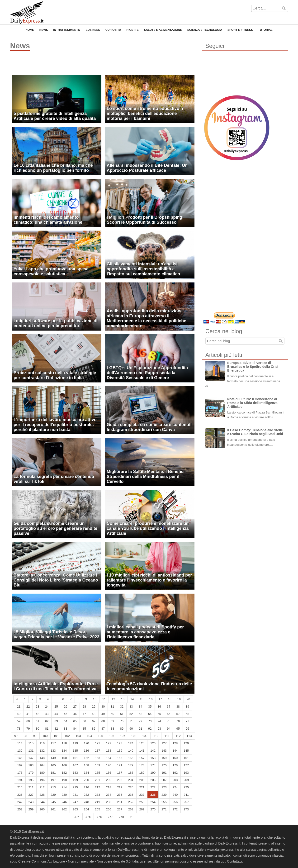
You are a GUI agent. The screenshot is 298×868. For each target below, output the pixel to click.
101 (56, 736)
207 (164, 780)
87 (103, 729)
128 (175, 743)
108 (134, 736)
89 (122, 729)
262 (64, 809)
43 (47, 714)
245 (53, 802)
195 (31, 780)
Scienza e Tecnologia (205, 30)
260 (42, 809)
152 (86, 758)
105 (100, 736)
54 (150, 714)
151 (75, 758)
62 (47, 721)
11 (104, 699)
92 (150, 729)
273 (186, 809)
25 (56, 707)
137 (98, 751)
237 (142, 795)
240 (175, 795)
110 (156, 736)
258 (20, 809)
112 (178, 736)
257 (186, 802)
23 (37, 707)
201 (98, 780)
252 (131, 802)
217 (98, 787)
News (44, 30)
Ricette (132, 30)
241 (186, 795)
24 (47, 707)
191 (164, 773)
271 (164, 809)
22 (28, 707)
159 (164, 758)
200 (86, 780)
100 (45, 736)
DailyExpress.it (27, 12)
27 (75, 707)
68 (103, 721)
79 (28, 729)
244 (42, 802)
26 (66, 707)
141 (142, 751)
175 (164, 765)
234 (109, 795)
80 (37, 729)
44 (56, 714)
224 (175, 787)
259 (31, 809)
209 (186, 780)
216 (86, 787)
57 (178, 714)
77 (187, 721)
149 (53, 758)
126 (153, 743)
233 (98, 795)
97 (16, 736)
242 (20, 802)
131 (31, 751)
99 (35, 736)
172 (131, 765)
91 (141, 729)
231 (75, 795)
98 (25, 736)
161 (186, 758)
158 (153, 758)
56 (169, 714)
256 (175, 802)
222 (153, 787)
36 (159, 707)
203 (120, 780)
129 (186, 743)
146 (20, 758)
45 (66, 714)
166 (64, 765)
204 (131, 780)
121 (98, 743)
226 (20, 795)
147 (31, 758)
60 (28, 721)
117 (53, 743)
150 (64, 758)
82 (56, 729)
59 (19, 721)
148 (42, 758)
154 (109, 758)
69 (112, 721)
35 (150, 707)
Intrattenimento (67, 30)
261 (53, 809)
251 (120, 802)
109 (145, 736)
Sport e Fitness (240, 30)
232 (86, 795)
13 (123, 699)
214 (64, 787)
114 (20, 743)
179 (31, 773)
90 (131, 729)
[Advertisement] (66, 65)
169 (98, 765)
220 (131, 787)
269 (142, 809)
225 (186, 787)
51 (122, 714)
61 (37, 721)
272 (175, 809)
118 (64, 743)
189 (142, 773)
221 (142, 787)
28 (84, 707)
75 (169, 721)
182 (64, 773)
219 (120, 787)
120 (86, 743)
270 (153, 809)
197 (53, 780)
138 (109, 751)
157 (142, 758)
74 (159, 721)
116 (42, 743)
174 (153, 765)
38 (178, 707)
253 (142, 802)
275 (88, 817)
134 (64, 751)
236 (131, 795)
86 (94, 729)
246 (64, 802)
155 (120, 758)
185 (98, 773)
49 (103, 714)
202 (109, 780)
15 (142, 699)
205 (142, 780)
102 (67, 736)
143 (164, 751)
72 (141, 721)
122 (109, 743)
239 (164, 795)
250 (109, 802)
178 (20, 773)
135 (75, 751)
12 (113, 699)
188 (131, 773)
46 (75, 714)
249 (98, 802)
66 (84, 721)
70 (122, 721)
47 (84, 714)
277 (110, 817)
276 (99, 817)
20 (188, 699)
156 (131, 758)
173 (142, 765)
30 (103, 707)
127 (164, 743)
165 (53, 765)
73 (150, 721)
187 (120, 773)
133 (53, 751)
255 (164, 802)
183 (75, 773)
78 (19, 729)
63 (56, 721)
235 (120, 795)
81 (47, 729)
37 (169, 707)
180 (42, 773)
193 (186, 773)
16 (151, 699)
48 (94, 714)
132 (42, 751)
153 (98, 758)
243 (31, 802)
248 (86, 802)
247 (75, 802)
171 (120, 765)
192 (175, 773)
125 (142, 743)
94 (169, 729)
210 (20, 787)
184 (86, 773)
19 (179, 699)
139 (120, 751)
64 (66, 721)
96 (187, 729)
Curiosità (113, 30)
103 (78, 736)
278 (121, 817)
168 (86, 765)
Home (30, 30)
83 (66, 729)
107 (123, 736)
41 (28, 714)
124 (131, 743)
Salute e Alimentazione (163, 30)
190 (153, 773)
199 (75, 780)
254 (153, 802)
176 (175, 765)
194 (20, 780)
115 (31, 743)
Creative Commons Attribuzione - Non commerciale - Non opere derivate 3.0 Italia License (85, 861)
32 (122, 707)
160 (175, 758)
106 (112, 736)
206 (153, 780)
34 (141, 707)
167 (75, 765)
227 (31, 795)
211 (31, 787)
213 (53, 787)
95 (178, 729)
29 (94, 707)
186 (109, 773)
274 (77, 817)
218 (109, 787)
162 (20, 765)
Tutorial (265, 30)
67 (94, 721)
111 (167, 736)
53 (141, 714)
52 (131, 714)
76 (178, 721)
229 (53, 795)
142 (153, 751)
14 (132, 699)
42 (37, 714)
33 (131, 707)
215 (75, 787)
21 (19, 707)
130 (20, 751)
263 (75, 809)
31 (112, 707)
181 (53, 773)
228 (42, 795)
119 (75, 743)
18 (170, 699)
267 (120, 809)
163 (31, 765)
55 (159, 714)
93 (159, 729)
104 (90, 736)
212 (42, 787)
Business (93, 30)
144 (175, 751)
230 (64, 795)
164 (42, 765)
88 (112, 729)
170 (109, 765)
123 (120, 743)
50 (112, 714)
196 (42, 780)
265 (98, 809)
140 (131, 751)
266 (109, 809)
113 (189, 736)
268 (131, 809)
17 (160, 699)
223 (164, 787)
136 (86, 751)
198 (64, 780)
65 (75, 721)
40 (19, 714)
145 (186, 751)
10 (95, 699)
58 (187, 714)
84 (75, 729)
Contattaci (234, 861)
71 (131, 721)
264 (86, 809)
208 (175, 780)
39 (187, 707)
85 (84, 729)
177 (186, 765)
